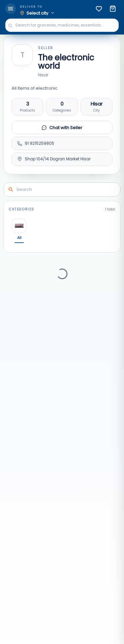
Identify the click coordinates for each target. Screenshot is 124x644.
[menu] (11, 9)
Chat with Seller (62, 128)
